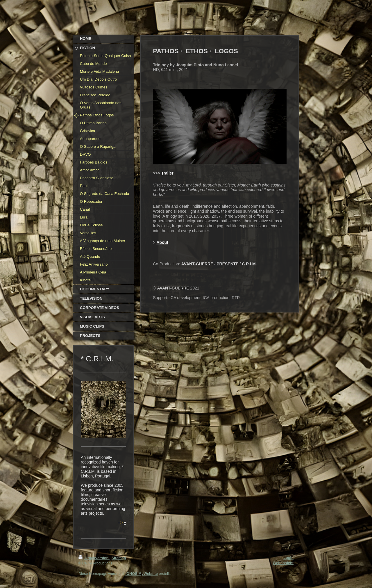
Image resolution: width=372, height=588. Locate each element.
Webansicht (283, 563)
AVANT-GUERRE (197, 264)
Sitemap (119, 558)
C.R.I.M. (249, 264)
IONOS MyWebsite (141, 574)
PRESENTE (227, 264)
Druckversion (94, 558)
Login (288, 558)
